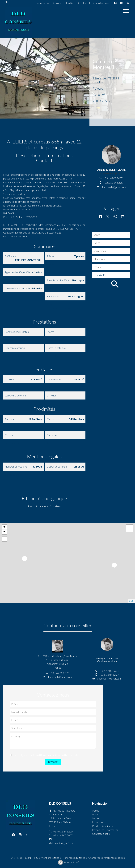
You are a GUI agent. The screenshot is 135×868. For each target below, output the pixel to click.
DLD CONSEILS (60, 803)
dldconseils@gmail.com (113, 187)
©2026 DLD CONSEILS (24, 858)
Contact (44, 160)
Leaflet (132, 601)
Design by (72, 862)
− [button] (4, 532)
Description (28, 155)
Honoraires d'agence (74, 858)
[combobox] (111, 235)
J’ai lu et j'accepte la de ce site (46, 755)
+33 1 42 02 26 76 (113, 178)
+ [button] (4, 527)
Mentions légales (50, 858)
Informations (60, 155)
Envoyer (53, 762)
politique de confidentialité (51, 755)
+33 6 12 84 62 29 (113, 183)
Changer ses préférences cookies (107, 858)
